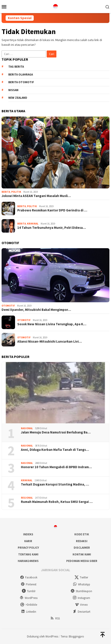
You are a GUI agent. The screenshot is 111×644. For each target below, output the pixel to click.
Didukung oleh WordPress (43, 636)
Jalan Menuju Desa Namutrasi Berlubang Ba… (56, 432)
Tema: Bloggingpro (72, 636)
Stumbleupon (81, 591)
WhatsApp (81, 584)
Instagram (81, 598)
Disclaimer (82, 548)
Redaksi (82, 541)
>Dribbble (29, 605)
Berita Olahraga (21, 74)
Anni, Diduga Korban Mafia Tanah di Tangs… (55, 450)
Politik (16, 192)
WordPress (29, 598)
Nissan (13, 90)
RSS (55, 618)
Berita (6, 192)
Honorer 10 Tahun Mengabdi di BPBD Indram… (56, 467)
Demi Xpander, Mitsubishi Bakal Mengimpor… (36, 310)
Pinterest (29, 584)
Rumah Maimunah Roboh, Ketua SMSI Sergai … (57, 502)
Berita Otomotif (21, 82)
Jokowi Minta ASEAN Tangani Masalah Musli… (36, 196)
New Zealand (18, 98)
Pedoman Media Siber (82, 561)
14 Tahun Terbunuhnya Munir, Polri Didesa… (52, 228)
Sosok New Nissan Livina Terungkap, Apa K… (52, 324)
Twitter (81, 577)
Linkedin (29, 612)
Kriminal (33, 224)
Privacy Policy (28, 548)
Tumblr (29, 591)
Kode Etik (82, 534)
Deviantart (81, 612)
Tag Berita (16, 67)
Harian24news (28, 561)
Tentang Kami (28, 554)
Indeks (28, 534)
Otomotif (8, 306)
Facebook (29, 577)
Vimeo (81, 605)
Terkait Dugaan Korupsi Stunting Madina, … (55, 484)
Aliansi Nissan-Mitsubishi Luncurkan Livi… (50, 341)
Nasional (27, 428)
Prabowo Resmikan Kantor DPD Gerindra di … (52, 210)
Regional (27, 498)
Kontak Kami (82, 554)
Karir (28, 541)
